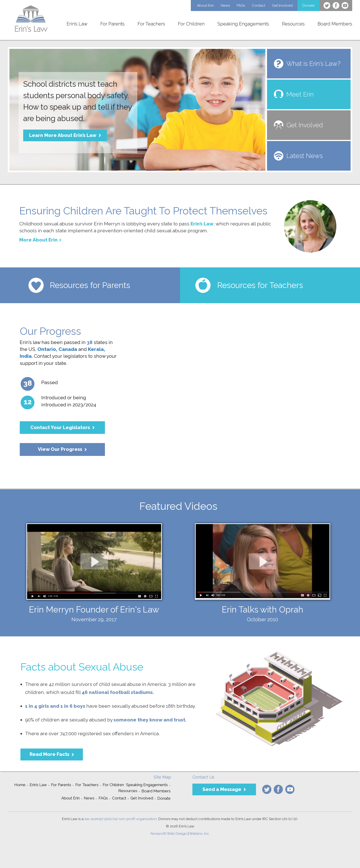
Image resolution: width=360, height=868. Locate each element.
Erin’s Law (77, 24)
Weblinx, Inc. (199, 834)
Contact (259, 6)
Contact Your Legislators (60, 427)
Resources (293, 24)
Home (20, 785)
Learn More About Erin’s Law (63, 135)
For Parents (112, 24)
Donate (308, 6)
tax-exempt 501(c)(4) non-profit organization (121, 819)
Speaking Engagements (243, 24)
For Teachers (151, 24)
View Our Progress (60, 449)
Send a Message (222, 789)
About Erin (205, 6)
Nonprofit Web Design (169, 834)
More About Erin (38, 240)
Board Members (335, 24)
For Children (191, 24)
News (225, 6)
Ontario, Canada (57, 349)
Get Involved (282, 6)
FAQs (241, 6)
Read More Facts (49, 754)
